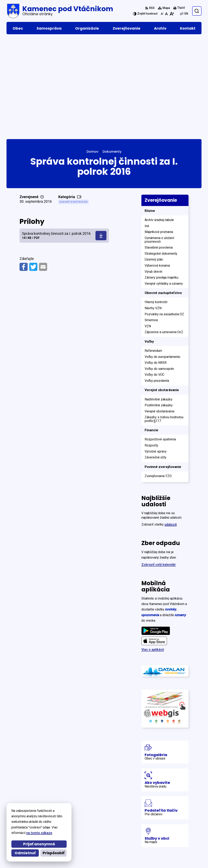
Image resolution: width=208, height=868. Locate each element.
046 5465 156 (166, 839)
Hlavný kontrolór (74, 103)
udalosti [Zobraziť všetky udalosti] (171, 426)
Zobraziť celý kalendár (159, 466)
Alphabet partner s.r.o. (62, 814)
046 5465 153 (166, 844)
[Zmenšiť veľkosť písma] (162, 14)
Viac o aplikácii (153, 551)
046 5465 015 (166, 829)
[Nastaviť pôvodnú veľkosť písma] (166, 14)
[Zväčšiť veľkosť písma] (172, 14)
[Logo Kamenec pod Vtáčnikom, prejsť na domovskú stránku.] (60, 11)
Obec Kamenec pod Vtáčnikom (54, 818)
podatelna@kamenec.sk (174, 849)
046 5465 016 (166, 834)
